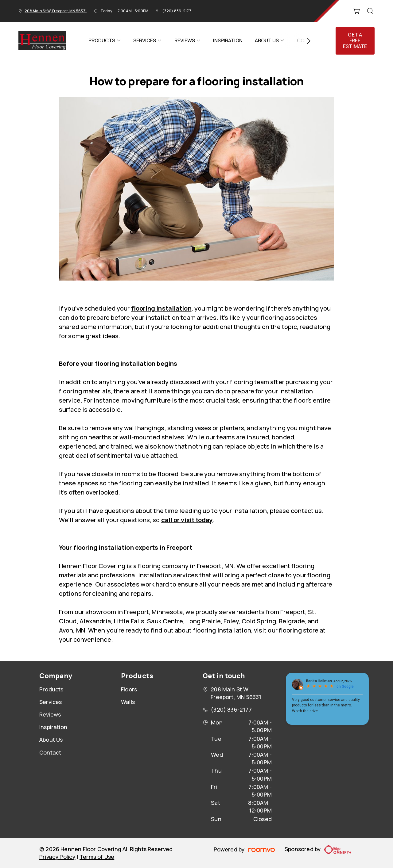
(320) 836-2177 (177, 11)
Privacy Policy (57, 857)
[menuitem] (105, 41)
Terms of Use (97, 857)
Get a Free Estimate (355, 40)
